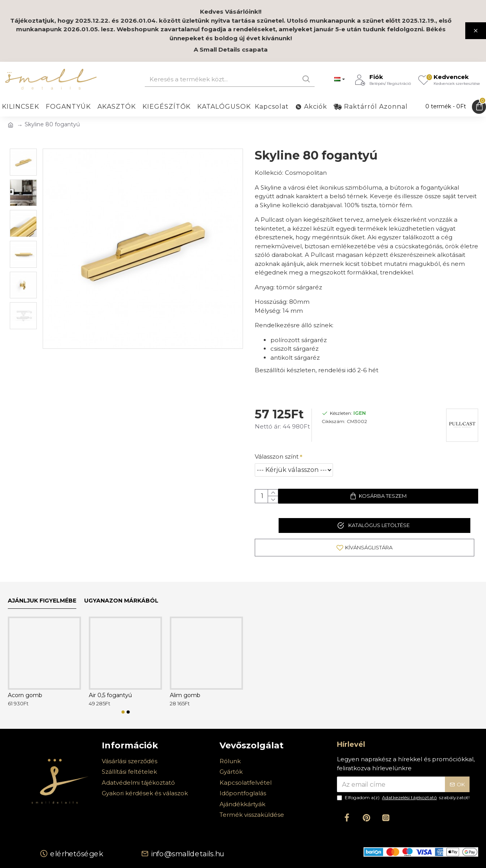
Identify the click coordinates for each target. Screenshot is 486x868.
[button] (123, 712)
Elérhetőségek (77, 854)
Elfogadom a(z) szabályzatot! (403, 798)
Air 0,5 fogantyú (110, 695)
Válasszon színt (277, 449)
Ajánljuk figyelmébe (42, 601)
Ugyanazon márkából (121, 601)
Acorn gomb (25, 695)
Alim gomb (185, 695)
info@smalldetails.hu (187, 854)
